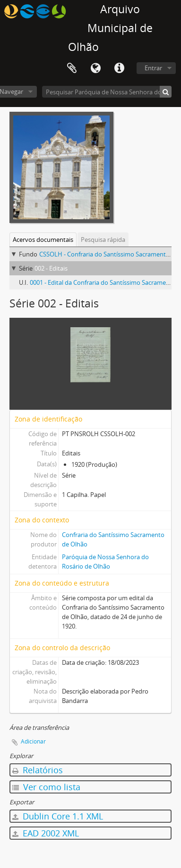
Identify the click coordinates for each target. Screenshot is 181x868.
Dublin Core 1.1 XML (58, 816)
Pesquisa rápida (103, 240)
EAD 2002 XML (46, 833)
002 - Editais (51, 268)
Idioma (95, 68)
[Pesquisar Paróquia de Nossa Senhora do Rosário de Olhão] (107, 92)
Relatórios (38, 770)
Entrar (153, 68)
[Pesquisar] (166, 92)
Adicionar (33, 741)
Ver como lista (46, 787)
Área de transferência (72, 68)
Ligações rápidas (119, 68)
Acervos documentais (43, 240)
